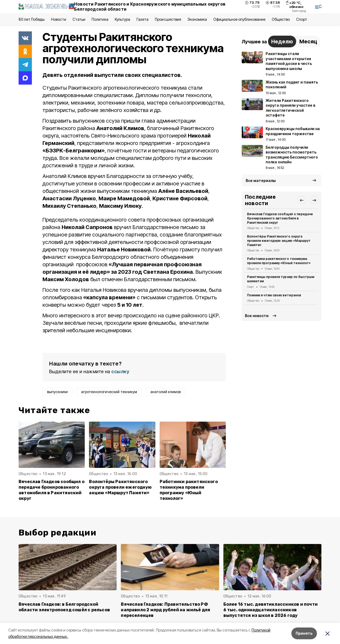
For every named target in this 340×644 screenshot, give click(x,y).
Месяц (308, 41)
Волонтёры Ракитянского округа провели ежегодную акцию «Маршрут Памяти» (120, 487)
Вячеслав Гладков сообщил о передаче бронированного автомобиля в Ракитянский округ (52, 490)
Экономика (197, 19)
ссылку (120, 371)
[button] (301, 200)
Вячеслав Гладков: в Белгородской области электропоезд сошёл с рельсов (64, 607)
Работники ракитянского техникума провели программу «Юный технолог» (189, 490)
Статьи (79, 19)
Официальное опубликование (239, 19)
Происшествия (168, 19)
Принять (304, 633)
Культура (122, 19)
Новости (58, 19)
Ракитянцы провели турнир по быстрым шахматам (281, 279)
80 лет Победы (32, 19)
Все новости (257, 316)
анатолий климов (165, 392)
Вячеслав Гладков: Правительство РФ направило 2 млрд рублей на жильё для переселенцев (165, 610)
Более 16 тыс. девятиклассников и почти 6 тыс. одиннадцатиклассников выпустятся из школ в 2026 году (271, 610)
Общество (281, 19)
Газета (143, 19)
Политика (100, 19)
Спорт (302, 19)
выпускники (57, 392)
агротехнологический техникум (109, 392)
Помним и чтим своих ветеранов (274, 295)
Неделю (282, 41)
